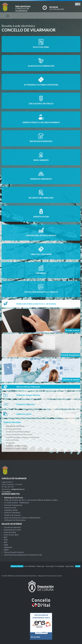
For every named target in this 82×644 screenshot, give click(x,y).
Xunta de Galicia (10, 532)
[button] (78, 4)
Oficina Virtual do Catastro (14, 552)
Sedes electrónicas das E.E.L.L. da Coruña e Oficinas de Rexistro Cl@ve (31, 500)
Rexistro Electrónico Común (16, 448)
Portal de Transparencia (13, 505)
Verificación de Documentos (15, 520)
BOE (6, 542)
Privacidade (60, 566)
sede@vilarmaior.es (18, 489)
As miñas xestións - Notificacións (17, 503)
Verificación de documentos (16, 446)
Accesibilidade (30, 566)
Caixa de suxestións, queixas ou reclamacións (23, 437)
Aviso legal (50, 566)
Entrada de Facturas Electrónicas (18, 432)
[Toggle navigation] (8, 16)
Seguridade (70, 566)
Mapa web (41, 566)
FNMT (6, 550)
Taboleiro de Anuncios (13, 515)
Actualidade (10, 443)
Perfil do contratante (13, 429)
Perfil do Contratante (12, 513)
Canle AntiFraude (12, 440)
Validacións (8, 547)
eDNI (6, 545)
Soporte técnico (17, 566)
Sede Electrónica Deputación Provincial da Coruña (23, 555)
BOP (6, 537)
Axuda (78, 566)
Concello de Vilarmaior (12, 527)
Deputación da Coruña (12, 530)
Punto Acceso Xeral (11, 535)
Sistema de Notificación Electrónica (19, 434)
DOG (6, 540)
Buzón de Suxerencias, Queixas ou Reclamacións (22, 518)
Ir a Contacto (6, 492)
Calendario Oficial (11, 510)
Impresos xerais (10, 508)
